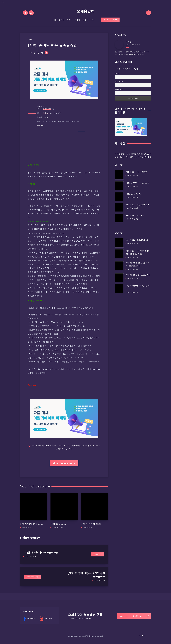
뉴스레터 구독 (110, 20)
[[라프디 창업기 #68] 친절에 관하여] (119, 207)
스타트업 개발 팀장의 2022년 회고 (138, 275)
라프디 (93, 20)
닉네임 (117, 73)
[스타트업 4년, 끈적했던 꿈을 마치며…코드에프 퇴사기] (119, 265)
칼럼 (84, 20)
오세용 (129, 42)
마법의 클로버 (38, 445)
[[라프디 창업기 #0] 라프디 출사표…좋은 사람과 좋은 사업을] (119, 253)
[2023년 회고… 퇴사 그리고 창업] (119, 243)
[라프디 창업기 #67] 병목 (135, 216)
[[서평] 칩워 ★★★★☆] (119, 196)
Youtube (46, 619)
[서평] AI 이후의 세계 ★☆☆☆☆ (32, 524)
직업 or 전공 (119, 81)
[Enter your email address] (134, 616)
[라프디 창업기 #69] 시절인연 (136, 172)
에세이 (77, 20)
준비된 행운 (40, 106)
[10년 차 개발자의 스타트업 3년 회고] (119, 288)
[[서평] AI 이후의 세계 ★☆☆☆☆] (119, 185)
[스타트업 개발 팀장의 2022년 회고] (119, 277)
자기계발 (46, 117)
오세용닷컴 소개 (58, 20)
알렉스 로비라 (47, 109)
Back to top (145, 636)
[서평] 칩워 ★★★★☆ (59, 524)
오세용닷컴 (85, 11)
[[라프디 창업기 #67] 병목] (119, 218)
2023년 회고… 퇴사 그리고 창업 (137, 240)
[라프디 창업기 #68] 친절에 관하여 (138, 205)
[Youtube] (31, 13)
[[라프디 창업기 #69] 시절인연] (119, 174)
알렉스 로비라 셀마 (72, 445)
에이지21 (46, 113)
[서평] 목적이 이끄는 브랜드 (91, 524)
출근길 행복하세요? (51, 173)
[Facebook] (25, 13)
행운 (71, 449)
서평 (69, 20)
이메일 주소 (119, 89)
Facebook (29, 619)
